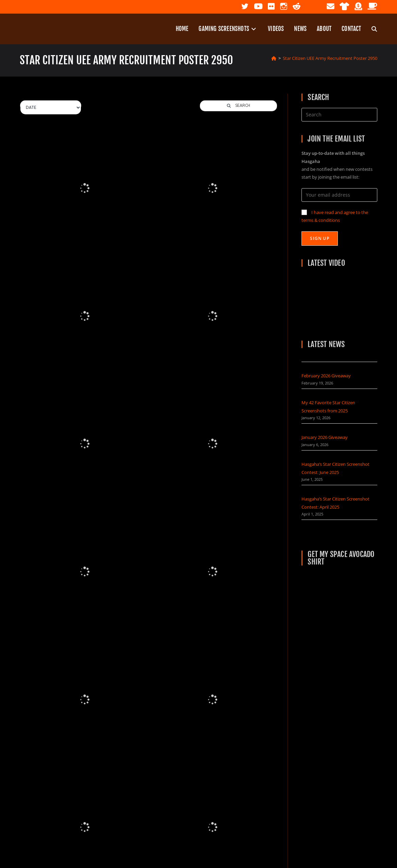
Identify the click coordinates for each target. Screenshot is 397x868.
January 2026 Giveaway (325, 437)
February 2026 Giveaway (326, 376)
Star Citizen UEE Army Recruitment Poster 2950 (330, 58)
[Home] (274, 58)
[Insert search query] (339, 115)
